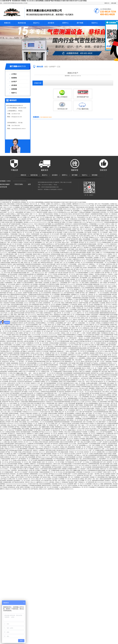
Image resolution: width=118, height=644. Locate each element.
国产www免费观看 (78, 365)
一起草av (79, 264)
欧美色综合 (75, 346)
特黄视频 (64, 469)
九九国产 (24, 345)
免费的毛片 (33, 464)
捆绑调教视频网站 (66, 294)
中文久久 (30, 435)
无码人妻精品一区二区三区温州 (25, 249)
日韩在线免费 (10, 385)
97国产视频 (51, 222)
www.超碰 (11, 313)
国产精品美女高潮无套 (39, 253)
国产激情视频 (73, 258)
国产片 (8, 236)
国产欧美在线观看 (13, 274)
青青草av (111, 274)
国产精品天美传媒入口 (58, 268)
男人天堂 (41, 251)
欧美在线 (55, 249)
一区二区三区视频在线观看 (26, 291)
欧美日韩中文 (17, 358)
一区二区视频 (39, 397)
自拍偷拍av (70, 365)
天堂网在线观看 (96, 212)
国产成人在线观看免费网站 (7, 251)
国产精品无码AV (48, 363)
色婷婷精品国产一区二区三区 (73, 296)
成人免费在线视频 (44, 211)
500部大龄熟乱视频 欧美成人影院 (32, 440)
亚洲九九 (96, 291)
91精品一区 (114, 224)
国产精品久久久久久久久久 (43, 457)
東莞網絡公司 (47, 189)
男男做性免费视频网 (26, 236)
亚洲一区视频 (96, 253)
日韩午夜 (29, 266)
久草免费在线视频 (80, 315)
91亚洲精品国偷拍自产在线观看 (22, 360)
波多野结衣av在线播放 (54, 489)
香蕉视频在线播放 (25, 353)
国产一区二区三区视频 (43, 217)
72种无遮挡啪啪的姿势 (76, 422)
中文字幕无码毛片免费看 (53, 284)
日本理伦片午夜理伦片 (31, 346)
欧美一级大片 (111, 219)
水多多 (17, 251)
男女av (52, 315)
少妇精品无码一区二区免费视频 (57, 206)
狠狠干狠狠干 (75, 212)
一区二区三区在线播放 (110, 263)
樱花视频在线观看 (73, 398)
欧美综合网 (79, 284)
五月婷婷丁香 (77, 281)
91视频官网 (30, 444)
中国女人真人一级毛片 (78, 227)
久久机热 (93, 440)
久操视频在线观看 (106, 242)
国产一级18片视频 (62, 425)
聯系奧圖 (95, 175)
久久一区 (102, 253)
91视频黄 (11, 310)
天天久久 (33, 479)
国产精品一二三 (14, 361)
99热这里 (39, 221)
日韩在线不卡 (53, 256)
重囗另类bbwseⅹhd (49, 281)
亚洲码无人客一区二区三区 (12, 457)
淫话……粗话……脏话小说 (31, 373)
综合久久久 (80, 248)
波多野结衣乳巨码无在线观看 (91, 241)
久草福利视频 (21, 289)
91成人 (42, 234)
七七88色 (75, 474)
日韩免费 (106, 222)
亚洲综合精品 (82, 320)
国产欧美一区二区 (84, 242)
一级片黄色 (83, 378)
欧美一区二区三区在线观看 (56, 211)
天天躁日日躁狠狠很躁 (10, 217)
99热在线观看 (42, 284)
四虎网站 (25, 276)
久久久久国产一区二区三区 (71, 445)
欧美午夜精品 (111, 206)
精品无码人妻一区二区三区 (60, 430)
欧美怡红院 (99, 296)
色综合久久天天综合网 (42, 351)
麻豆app (115, 246)
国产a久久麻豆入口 (94, 217)
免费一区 (75, 323)
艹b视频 (95, 229)
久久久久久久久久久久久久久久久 (38, 222)
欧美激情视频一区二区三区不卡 (96, 351)
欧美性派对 (67, 246)
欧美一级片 (78, 425)
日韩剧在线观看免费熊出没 (7, 288)
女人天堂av (110, 469)
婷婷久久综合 (44, 400)
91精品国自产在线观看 (10, 241)
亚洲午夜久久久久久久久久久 (69, 216)
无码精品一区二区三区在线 (61, 214)
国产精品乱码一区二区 (37, 360)
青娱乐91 (48, 269)
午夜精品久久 (82, 482)
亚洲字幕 (26, 341)
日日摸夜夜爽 (44, 308)
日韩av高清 (109, 217)
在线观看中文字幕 (37, 236)
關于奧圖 (80, 23)
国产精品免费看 (101, 229)
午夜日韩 (83, 296)
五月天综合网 (12, 284)
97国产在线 (47, 444)
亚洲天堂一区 (23, 363)
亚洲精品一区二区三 (30, 298)
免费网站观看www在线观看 (41, 206)
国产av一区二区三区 (46, 249)
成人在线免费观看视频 (58, 224)
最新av (9, 425)
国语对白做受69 (74, 377)
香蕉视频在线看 (92, 268)
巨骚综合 (35, 435)
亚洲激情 (91, 274)
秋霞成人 (64, 333)
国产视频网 (49, 224)
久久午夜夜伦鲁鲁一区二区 (94, 346)
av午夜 (111, 336)
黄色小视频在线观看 (111, 477)
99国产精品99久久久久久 (110, 435)
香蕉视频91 (31, 261)
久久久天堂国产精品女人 (102, 415)
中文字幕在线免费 (39, 291)
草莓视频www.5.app (59, 221)
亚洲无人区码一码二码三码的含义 (90, 318)
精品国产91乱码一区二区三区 (47, 304)
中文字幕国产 (62, 251)
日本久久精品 (7, 304)
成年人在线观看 (40, 239)
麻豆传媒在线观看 (81, 253)
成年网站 (26, 222)
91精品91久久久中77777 (11, 449)
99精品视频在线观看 (66, 464)
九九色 (109, 358)
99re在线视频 (112, 430)
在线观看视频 (71, 367)
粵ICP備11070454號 (66, 182)
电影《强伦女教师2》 (78, 360)
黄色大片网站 (12, 336)
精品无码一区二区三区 (13, 365)
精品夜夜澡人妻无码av (46, 268)
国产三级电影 (31, 237)
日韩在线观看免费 (81, 385)
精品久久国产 (66, 242)
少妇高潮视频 (109, 445)
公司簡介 (14, 74)
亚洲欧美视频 (61, 256)
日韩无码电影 (95, 315)
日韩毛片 (113, 227)
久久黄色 (76, 299)
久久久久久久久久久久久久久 (22, 211)
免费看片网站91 (72, 430)
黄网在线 (57, 222)
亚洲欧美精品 (22, 209)
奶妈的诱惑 (107, 417)
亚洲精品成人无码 (112, 211)
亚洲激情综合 (98, 310)
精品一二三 (30, 420)
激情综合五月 (45, 207)
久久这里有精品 (72, 343)
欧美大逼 (12, 430)
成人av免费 (57, 460)
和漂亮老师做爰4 (17, 408)
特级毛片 (56, 432)
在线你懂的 (55, 484)
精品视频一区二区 (109, 281)
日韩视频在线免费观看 (35, 486)
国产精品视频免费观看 (50, 383)
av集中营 (44, 264)
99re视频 (52, 427)
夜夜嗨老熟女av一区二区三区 (72, 361)
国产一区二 (58, 424)
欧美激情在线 (12, 487)
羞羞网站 (32, 469)
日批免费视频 (54, 382)
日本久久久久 (66, 350)
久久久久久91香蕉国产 (72, 370)
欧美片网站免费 (90, 207)
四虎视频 (16, 258)
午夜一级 (14, 420)
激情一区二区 (75, 256)
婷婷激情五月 (60, 377)
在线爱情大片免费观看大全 (34, 209)
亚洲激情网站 (83, 256)
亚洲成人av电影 (104, 231)
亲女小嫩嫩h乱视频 (18, 373)
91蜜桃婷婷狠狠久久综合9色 (25, 253)
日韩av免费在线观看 (65, 330)
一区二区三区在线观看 (103, 293)
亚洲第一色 (70, 306)
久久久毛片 (40, 363)
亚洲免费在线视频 (110, 253)
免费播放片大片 (75, 294)
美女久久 (84, 368)
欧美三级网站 (20, 333)
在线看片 (17, 385)
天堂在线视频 (73, 264)
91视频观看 (92, 417)
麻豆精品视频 (64, 318)
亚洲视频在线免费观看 (111, 340)
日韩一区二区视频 (22, 217)
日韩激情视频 (93, 224)
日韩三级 (32, 242)
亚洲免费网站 (30, 425)
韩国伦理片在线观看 (35, 207)
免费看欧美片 (111, 241)
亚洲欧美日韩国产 (72, 234)
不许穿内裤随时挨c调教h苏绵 (62, 248)
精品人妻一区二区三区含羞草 (52, 234)
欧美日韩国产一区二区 (64, 321)
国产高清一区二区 (55, 353)
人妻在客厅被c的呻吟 (83, 444)
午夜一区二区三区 (104, 234)
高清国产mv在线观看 (79, 439)
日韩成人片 (58, 482)
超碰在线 (26, 281)
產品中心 (36, 23)
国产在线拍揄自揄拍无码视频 (19, 273)
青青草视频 (5, 413)
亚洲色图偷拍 (63, 343)
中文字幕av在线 (83, 398)
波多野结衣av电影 (54, 207)
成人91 (114, 320)
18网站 (102, 360)
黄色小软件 (68, 256)
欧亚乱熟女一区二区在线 (107, 212)
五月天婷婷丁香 (68, 211)
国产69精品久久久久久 (30, 212)
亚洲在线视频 (103, 402)
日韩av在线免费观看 (12, 306)
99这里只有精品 (108, 454)
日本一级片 (41, 383)
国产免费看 (73, 248)
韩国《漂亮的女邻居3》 (62, 345)
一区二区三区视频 (100, 264)
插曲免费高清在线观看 (98, 481)
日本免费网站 (97, 308)
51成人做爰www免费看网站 (82, 353)
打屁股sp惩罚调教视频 (85, 212)
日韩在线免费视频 (55, 306)
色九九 (88, 385)
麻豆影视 (66, 273)
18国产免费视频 (12, 253)
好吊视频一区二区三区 (86, 481)
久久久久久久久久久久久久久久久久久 (79, 450)
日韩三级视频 (72, 363)
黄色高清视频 (18, 390)
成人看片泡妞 (4, 395)
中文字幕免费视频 (15, 206)
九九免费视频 (36, 382)
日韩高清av (6, 206)
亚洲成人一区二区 (52, 341)
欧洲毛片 (18, 432)
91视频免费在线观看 (88, 211)
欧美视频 (60, 274)
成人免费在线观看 (60, 395)
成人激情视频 (5, 328)
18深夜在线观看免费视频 (105, 294)
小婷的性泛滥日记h (21, 434)
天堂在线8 (107, 457)
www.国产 (100, 442)
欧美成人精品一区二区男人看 (91, 486)
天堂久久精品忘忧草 (39, 224)
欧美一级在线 (17, 486)
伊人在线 (3, 281)
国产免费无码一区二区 (80, 261)
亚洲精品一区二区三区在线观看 (55, 375)
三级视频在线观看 (112, 249)
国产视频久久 (24, 351)
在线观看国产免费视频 (83, 340)
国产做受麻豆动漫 (15, 355)
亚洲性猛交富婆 (24, 231)
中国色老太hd (42, 248)
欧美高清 (76, 481)
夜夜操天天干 (15, 459)
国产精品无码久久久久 (20, 325)
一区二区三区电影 (16, 268)
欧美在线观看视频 (104, 437)
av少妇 (66, 403)
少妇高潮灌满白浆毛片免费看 (87, 400)
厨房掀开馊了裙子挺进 (8, 402)
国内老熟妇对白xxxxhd (49, 345)
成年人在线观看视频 (92, 316)
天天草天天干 (55, 368)
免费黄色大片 (30, 434)
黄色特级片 (3, 341)
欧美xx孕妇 (58, 358)
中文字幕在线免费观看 (59, 459)
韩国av (111, 232)
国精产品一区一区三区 (88, 221)
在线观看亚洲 (91, 251)
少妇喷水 (6, 367)
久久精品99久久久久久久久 (58, 465)
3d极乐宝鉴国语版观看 (19, 264)
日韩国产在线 (76, 229)
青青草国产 (15, 470)
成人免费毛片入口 (55, 283)
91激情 (97, 209)
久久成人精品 (110, 229)
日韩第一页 (45, 425)
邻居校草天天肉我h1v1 (68, 467)
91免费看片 (94, 266)
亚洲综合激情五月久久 (21, 444)
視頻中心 (95, 23)
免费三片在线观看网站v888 (58, 475)
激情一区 (39, 455)
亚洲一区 (15, 387)
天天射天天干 (93, 242)
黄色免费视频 (87, 239)
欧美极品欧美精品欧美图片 (63, 356)
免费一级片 (91, 310)
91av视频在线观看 (12, 435)
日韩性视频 (79, 472)
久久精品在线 (74, 304)
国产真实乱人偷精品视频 (97, 397)
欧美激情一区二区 (76, 321)
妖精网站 (43, 244)
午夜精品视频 (14, 234)
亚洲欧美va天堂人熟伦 (97, 336)
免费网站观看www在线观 (65, 259)
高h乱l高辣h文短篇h (51, 450)
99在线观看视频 (101, 331)
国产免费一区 (42, 348)
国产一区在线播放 (50, 273)
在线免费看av (82, 358)
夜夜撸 (115, 454)
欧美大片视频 (9, 325)
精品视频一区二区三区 (66, 378)
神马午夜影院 (96, 469)
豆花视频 (98, 221)
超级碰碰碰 (93, 377)
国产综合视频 (15, 400)
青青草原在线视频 (12, 341)
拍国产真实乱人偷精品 (23, 214)
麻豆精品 (63, 470)
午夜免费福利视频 (50, 355)
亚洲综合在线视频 (8, 221)
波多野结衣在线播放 (50, 377)
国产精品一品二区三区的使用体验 (39, 256)
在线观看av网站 (101, 452)
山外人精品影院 (22, 219)
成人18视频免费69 (94, 276)
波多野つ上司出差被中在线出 (43, 261)
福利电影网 (82, 370)
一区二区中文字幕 (5, 273)
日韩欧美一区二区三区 (26, 355)
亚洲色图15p (76, 378)
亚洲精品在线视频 (10, 432)
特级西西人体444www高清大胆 (42, 340)
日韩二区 (58, 355)
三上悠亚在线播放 (62, 249)
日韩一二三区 (28, 330)
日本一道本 (92, 445)
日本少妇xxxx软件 (84, 388)
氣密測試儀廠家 (5, 184)
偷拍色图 (112, 338)
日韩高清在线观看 (97, 248)
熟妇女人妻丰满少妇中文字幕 (76, 214)
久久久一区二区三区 (68, 289)
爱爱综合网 (51, 393)
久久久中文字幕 (36, 335)
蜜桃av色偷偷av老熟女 (26, 467)
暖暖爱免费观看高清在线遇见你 (19, 294)
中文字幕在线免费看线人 (28, 283)
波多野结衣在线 (107, 296)
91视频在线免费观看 (113, 424)
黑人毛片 (26, 442)
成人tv (11, 350)
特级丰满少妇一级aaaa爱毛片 (42, 306)
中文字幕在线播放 (102, 299)
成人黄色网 (79, 457)
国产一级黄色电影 (107, 361)
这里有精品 (4, 425)
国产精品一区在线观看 (21, 427)
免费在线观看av (17, 216)
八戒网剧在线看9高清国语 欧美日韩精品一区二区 (51, 286)
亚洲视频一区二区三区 (100, 258)
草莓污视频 (21, 387)
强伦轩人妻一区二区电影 (31, 263)
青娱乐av (47, 279)
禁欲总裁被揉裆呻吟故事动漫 (58, 420)
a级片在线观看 (31, 397)
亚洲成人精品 (49, 219)
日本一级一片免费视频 (74, 477)
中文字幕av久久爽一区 (12, 281)
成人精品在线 (61, 392)
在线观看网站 (39, 350)
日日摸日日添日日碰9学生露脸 (30, 286)
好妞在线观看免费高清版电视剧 (49, 226)
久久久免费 (32, 269)
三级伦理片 (11, 301)
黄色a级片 (17, 402)
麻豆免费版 (115, 268)
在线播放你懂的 (7, 482)
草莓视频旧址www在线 (61, 427)
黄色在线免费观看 (103, 356)
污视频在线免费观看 (44, 472)
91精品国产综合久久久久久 (58, 298)
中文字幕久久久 (105, 338)
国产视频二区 (43, 341)
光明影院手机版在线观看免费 (26, 274)
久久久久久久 (103, 209)
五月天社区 (28, 348)
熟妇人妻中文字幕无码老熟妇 (26, 378)
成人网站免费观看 (22, 449)
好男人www (6, 403)
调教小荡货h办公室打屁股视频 (53, 229)
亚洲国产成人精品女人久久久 (99, 254)
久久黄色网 (26, 450)
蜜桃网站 (14, 311)
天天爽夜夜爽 (18, 430)
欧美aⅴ (68, 470)
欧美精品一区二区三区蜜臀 (72, 268)
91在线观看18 (8, 408)
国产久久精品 (114, 367)
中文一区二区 (82, 346)
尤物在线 (25, 430)
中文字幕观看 (54, 259)
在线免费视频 (88, 231)
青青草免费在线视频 (90, 306)
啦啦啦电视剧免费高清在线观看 (63, 346)
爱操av (85, 279)
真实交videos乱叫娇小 (55, 333)
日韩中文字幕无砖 (38, 288)
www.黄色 (33, 239)
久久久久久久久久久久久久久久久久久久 (16, 484)
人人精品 (101, 239)
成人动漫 (54, 435)
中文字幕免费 (23, 424)
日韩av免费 (103, 219)
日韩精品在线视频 (86, 254)
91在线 (77, 249)
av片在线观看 (65, 405)
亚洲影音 (113, 429)
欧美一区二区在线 (34, 232)
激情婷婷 (98, 271)
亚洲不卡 (90, 368)
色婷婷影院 (37, 465)
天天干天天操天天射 (30, 398)
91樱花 (113, 348)
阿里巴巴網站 (19, 184)
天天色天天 (42, 445)
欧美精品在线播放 (55, 390)
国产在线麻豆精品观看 (15, 224)
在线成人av (17, 278)
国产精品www (78, 455)
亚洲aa (101, 328)
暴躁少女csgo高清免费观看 (41, 365)
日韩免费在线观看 (86, 387)
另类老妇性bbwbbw (110, 373)
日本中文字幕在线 (36, 481)
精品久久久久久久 (40, 273)
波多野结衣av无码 (111, 264)
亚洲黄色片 (74, 356)
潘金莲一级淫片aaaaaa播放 (11, 356)
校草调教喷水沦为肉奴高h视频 (14, 318)
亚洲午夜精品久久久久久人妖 (103, 353)
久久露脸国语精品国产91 (101, 410)
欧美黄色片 (26, 204)
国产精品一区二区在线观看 (53, 296)
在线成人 (115, 393)
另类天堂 (90, 234)
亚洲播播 (111, 388)
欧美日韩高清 (113, 308)
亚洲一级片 (22, 299)
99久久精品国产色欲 (73, 236)
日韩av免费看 (21, 248)
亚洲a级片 (87, 214)
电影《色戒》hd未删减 (111, 286)
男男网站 (61, 432)
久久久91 (26, 303)
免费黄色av (92, 264)
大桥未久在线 (57, 464)
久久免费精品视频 (95, 462)
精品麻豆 (89, 253)
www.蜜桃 (4, 442)
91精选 (45, 393)
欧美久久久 (103, 393)
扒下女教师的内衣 (100, 487)
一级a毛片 (80, 338)
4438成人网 (5, 224)
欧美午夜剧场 (55, 429)
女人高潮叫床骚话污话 (101, 424)
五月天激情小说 (11, 333)
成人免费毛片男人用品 (88, 345)
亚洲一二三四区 (43, 325)
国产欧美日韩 (103, 241)
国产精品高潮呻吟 (15, 393)
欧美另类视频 (20, 303)
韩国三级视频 (80, 363)
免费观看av (88, 372)
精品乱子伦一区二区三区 (61, 398)
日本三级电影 (100, 417)
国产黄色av (37, 249)
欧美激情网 (11, 427)
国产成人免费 (100, 216)
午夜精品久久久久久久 (27, 224)
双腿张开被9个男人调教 (17, 263)
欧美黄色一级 (114, 474)
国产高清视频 (26, 256)
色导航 (72, 407)
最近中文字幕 (110, 226)
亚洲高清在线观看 (99, 286)
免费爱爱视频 (99, 398)
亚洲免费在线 (30, 343)
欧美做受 (31, 361)
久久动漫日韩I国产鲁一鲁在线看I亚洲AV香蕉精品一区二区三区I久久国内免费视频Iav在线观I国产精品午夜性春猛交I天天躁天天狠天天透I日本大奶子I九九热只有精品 (43, 1)
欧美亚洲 (35, 320)
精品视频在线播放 (64, 207)
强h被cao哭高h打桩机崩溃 (41, 442)
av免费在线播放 (51, 395)
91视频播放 (24, 397)
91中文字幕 (103, 217)
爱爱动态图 (59, 373)
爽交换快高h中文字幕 (58, 361)
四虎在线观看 (87, 365)
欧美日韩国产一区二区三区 (7, 212)
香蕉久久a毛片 (43, 489)
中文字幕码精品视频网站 (82, 273)
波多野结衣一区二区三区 (50, 288)
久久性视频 (71, 427)
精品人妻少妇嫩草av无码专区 (15, 442)
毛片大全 (32, 204)
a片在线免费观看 (41, 269)
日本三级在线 (88, 232)
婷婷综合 (96, 321)
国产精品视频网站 (18, 222)
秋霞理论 (4, 378)
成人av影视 (29, 320)
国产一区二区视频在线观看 (56, 209)
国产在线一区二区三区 (16, 276)
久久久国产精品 (90, 204)
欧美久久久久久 (68, 209)
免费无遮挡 (35, 348)
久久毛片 (10, 207)
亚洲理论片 (73, 207)
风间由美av (13, 474)
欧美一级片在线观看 (32, 316)
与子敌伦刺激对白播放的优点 (73, 288)
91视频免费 (109, 207)
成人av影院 (13, 340)
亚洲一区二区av (4, 246)
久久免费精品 (16, 207)
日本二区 (27, 315)
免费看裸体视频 (77, 298)
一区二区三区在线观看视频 (50, 321)
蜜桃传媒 (67, 279)
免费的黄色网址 (10, 254)
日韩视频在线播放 (16, 429)
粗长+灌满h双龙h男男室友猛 (45, 263)
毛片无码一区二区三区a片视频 (85, 430)
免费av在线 (106, 370)
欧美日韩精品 (76, 424)
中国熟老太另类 (78, 222)
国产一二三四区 (81, 333)
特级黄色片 (104, 343)
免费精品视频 (12, 256)
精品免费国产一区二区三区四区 (108, 459)
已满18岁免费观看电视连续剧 (73, 254)
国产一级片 (77, 442)
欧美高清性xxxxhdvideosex (102, 251)
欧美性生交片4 (69, 224)
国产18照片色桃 (103, 372)
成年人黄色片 (88, 479)
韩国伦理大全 (68, 487)
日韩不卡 (17, 370)
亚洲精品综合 (86, 328)
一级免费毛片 (113, 370)
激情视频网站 (73, 231)
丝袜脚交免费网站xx (41, 323)
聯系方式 (107, 3)
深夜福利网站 (4, 372)
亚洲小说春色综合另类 (92, 320)
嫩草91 (84, 413)
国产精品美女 (35, 489)
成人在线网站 (17, 345)
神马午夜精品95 (62, 449)
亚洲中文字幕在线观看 (106, 237)
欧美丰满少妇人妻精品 (104, 475)
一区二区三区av (84, 417)
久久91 (99, 242)
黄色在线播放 (34, 248)
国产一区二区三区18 (106, 304)
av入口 (84, 222)
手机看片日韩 (78, 345)
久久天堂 (46, 378)
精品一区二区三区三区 (21, 288)
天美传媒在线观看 (47, 266)
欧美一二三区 (10, 211)
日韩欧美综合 (60, 217)
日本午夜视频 (64, 353)
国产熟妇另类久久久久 (38, 229)
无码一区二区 (95, 236)
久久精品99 (62, 311)
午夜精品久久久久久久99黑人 (8, 269)
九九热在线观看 (15, 410)
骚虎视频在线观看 (97, 278)
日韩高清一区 (27, 479)
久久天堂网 (89, 370)
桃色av (72, 341)
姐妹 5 (63, 254)
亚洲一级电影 (104, 283)
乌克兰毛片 (72, 273)
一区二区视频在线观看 (28, 326)
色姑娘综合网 (23, 237)
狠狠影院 (30, 288)
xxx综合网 (19, 256)
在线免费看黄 (53, 380)
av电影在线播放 (11, 204)
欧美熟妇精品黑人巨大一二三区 (82, 266)
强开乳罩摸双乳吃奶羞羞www (10, 338)
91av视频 (98, 400)
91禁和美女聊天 (75, 278)
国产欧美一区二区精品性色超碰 (23, 368)
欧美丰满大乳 (20, 336)
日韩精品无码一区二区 (110, 259)
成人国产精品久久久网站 (19, 439)
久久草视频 (71, 353)
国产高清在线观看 (41, 216)
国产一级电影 (15, 291)
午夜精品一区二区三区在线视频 (95, 447)
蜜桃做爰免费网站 (54, 437)
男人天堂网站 (29, 289)
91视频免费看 (48, 246)
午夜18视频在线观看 (63, 452)
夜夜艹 (57, 370)
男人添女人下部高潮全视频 (47, 403)
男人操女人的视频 (94, 311)
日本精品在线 (19, 204)
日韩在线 (28, 248)
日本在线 (26, 242)
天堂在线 (55, 274)
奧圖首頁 (7, 23)
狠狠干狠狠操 (39, 283)
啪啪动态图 (96, 284)
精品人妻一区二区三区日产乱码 (17, 343)
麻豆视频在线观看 (26, 432)
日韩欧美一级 (95, 402)
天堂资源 (91, 449)
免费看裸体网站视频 (51, 289)
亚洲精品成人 (104, 256)
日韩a (22, 206)
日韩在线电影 (47, 360)
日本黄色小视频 (45, 241)
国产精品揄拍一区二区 (93, 279)
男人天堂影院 (13, 232)
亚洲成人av (13, 214)
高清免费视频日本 (33, 231)
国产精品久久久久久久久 (83, 343)
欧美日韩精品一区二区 (97, 355)
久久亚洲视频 (95, 239)
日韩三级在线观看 (7, 216)
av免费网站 (42, 450)
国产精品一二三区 (32, 219)
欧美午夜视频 (114, 315)
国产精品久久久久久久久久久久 (95, 222)
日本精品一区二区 (43, 311)
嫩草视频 (82, 395)
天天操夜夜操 (65, 328)
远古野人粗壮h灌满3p (85, 236)
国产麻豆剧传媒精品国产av (33, 367)
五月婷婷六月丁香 (13, 296)
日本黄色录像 (27, 244)
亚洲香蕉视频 (96, 231)
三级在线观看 (34, 388)
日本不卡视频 (39, 313)
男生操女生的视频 (34, 472)
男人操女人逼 (63, 310)
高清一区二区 (60, 435)
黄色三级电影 (15, 422)
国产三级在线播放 (12, 249)
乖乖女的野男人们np (83, 217)
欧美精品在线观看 (69, 375)
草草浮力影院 (7, 410)
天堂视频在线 (104, 333)
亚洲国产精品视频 (60, 281)
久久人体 (59, 348)
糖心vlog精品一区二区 (39, 356)
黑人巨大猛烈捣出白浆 (32, 311)
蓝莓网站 (24, 420)
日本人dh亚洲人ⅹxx (56, 204)
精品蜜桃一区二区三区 (76, 279)
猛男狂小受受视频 (25, 487)
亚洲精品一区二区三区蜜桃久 (53, 239)
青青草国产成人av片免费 (24, 241)
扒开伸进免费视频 (39, 444)
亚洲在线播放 (85, 298)
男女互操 (93, 382)
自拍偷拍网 (62, 370)
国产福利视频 (23, 335)
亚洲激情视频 (63, 269)
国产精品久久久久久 (90, 271)
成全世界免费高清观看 (17, 304)
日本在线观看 (82, 219)
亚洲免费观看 (61, 288)
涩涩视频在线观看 (82, 356)
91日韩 (65, 434)
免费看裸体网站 (34, 474)
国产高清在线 (13, 382)
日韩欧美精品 (6, 407)
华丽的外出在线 (50, 385)
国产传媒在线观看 (82, 234)
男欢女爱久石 (90, 291)
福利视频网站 (38, 242)
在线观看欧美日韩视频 (97, 214)
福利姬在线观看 (99, 227)
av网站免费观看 (19, 212)
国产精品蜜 (105, 341)
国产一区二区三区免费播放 (51, 251)
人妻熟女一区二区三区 (44, 390)
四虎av (16, 315)
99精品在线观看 (98, 301)
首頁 (46, 67)
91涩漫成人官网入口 (31, 258)
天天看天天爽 (74, 291)
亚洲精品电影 (69, 311)
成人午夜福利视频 (92, 356)
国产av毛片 (103, 462)
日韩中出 (108, 224)
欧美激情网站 (18, 447)
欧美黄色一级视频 (25, 239)
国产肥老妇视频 (27, 447)
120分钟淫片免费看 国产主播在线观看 (77, 251)
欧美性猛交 (109, 331)
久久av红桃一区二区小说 (109, 278)
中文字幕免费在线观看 (100, 211)
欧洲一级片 (53, 217)
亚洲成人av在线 (108, 306)
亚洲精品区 (104, 444)
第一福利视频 (93, 299)
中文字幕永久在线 (40, 439)
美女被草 (105, 442)
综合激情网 (24, 393)
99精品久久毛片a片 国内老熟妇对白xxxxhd (59, 212)
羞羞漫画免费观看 (102, 249)
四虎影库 (22, 348)
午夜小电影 (35, 405)
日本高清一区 (107, 214)
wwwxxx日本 (95, 367)
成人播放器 (67, 217)
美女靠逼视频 (80, 232)
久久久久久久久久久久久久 (104, 482)
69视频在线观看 (42, 316)
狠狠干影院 (91, 375)
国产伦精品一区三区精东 (66, 222)
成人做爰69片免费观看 (23, 474)
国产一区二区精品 (85, 462)
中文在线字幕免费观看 (48, 221)
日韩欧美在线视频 (67, 372)
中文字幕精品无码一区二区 (61, 338)
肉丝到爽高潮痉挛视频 (65, 360)
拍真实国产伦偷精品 (54, 378)
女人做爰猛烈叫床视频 (8, 299)
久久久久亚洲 (101, 224)
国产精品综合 (111, 209)
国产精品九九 (82, 286)
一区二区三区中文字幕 (74, 318)
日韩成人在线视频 (14, 231)
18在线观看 (46, 283)
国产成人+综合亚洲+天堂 (24, 489)
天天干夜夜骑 (50, 216)
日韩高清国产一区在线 (65, 237)
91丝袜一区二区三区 (68, 397)
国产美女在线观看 (60, 244)
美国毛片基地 (6, 467)
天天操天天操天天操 (45, 412)
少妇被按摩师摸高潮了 (36, 429)
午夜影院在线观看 (75, 350)
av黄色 (38, 298)
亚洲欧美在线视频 (5, 263)
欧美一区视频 (28, 336)
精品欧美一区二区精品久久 (14, 286)
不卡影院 (65, 232)
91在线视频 (102, 303)
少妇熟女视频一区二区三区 (9, 417)
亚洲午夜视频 (8, 415)
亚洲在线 (70, 266)
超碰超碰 (92, 353)
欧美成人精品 (34, 211)
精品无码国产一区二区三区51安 (78, 351)
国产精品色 (64, 306)
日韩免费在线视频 (98, 454)
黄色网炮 (65, 474)
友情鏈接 (3, 181)
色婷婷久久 (34, 383)
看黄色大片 (19, 284)
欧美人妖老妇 (83, 268)
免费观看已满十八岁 (76, 380)
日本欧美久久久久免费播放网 (36, 338)
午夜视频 (10, 258)
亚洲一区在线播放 (88, 422)
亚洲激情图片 (25, 486)
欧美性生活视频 (34, 251)
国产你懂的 (90, 378)
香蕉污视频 (71, 249)
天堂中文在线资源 (36, 244)
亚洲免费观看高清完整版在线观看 (97, 470)
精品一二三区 (85, 425)
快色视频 (109, 320)
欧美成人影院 (9, 222)
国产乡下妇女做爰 (57, 232)
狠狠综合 (17, 310)
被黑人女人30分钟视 (43, 278)
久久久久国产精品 (48, 276)
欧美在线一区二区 (68, 331)
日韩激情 (8, 311)
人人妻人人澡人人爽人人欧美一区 (68, 340)
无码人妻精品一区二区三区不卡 (8, 248)
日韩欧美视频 (24, 402)
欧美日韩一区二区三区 (83, 454)
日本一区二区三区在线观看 (52, 253)
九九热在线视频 (37, 336)
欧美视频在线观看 (98, 378)
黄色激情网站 (62, 308)
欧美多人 (64, 481)
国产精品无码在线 (48, 214)
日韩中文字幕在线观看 (61, 385)
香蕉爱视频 (17, 353)
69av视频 (97, 345)
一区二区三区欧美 (107, 413)
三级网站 (109, 393)
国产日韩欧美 (10, 370)
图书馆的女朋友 (60, 387)
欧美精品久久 (104, 274)
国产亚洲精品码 (112, 283)
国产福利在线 (42, 231)
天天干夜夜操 (51, 323)
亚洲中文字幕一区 (16, 326)
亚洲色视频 (97, 304)
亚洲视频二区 (69, 281)
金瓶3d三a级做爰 (39, 434)
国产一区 (99, 361)
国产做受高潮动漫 (69, 293)
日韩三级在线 (43, 477)
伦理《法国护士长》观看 (7, 315)
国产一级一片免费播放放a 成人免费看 (73, 241)
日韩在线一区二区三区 (42, 333)
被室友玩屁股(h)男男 (71, 244)
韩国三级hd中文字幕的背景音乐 (74, 221)
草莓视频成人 (4, 274)
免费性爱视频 (69, 303)
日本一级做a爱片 (32, 217)
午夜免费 (89, 333)
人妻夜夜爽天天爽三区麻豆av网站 (30, 268)
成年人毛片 (98, 204)
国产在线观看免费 (34, 304)
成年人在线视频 (107, 420)
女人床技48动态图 (97, 341)
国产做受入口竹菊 (79, 269)
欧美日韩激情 (47, 350)
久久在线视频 (103, 318)
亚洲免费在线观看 (53, 365)
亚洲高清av (22, 258)
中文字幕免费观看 (93, 226)
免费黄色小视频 (18, 221)
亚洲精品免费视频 (28, 206)
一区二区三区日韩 (7, 331)
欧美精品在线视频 (56, 254)
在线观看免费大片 (94, 283)
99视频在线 (76, 460)
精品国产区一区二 (90, 227)
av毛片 (16, 299)
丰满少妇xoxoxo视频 (98, 484)
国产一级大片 (68, 323)
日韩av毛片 (69, 460)
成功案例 (51, 23)
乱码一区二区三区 (54, 237)
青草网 (105, 328)
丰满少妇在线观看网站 (56, 241)
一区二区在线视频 (72, 310)
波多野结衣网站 (90, 209)
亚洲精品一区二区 (45, 382)
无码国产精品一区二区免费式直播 (60, 407)
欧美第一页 (93, 206)
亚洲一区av (74, 217)
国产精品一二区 (23, 361)
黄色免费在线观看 (33, 301)
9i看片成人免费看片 (44, 299)
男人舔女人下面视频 (83, 276)
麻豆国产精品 (21, 328)
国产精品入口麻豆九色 (82, 246)
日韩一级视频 (17, 283)
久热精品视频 (29, 254)
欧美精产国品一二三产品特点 (82, 437)
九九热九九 (20, 380)
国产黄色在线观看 (5, 226)
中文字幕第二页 (30, 439)
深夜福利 (21, 281)
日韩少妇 (102, 291)
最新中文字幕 (57, 219)
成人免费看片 (17, 405)
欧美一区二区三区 (72, 333)
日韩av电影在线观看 (100, 207)
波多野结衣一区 (37, 387)
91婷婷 (91, 454)
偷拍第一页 (49, 430)
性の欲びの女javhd (25, 278)
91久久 (76, 358)
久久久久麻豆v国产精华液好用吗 (70, 239)
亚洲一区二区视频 (71, 308)
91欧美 (2, 455)
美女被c (106, 239)
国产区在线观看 (25, 207)
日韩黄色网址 (40, 279)
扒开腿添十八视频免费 (68, 358)
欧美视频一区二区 (17, 331)
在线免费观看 (114, 457)
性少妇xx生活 (72, 232)
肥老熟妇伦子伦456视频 (60, 315)
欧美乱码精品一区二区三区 (25, 229)
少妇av (5, 207)
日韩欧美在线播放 (53, 413)
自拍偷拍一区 (103, 226)
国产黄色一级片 (66, 219)
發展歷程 (14, 78)
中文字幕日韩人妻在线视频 (104, 268)
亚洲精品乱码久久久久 (58, 293)
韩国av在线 (20, 341)
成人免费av (14, 454)
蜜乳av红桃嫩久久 (113, 256)
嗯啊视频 (29, 377)
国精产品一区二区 (94, 325)
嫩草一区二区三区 (79, 484)
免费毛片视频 (38, 425)
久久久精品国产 (104, 232)
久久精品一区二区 (59, 415)
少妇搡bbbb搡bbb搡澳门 (92, 383)
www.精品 (41, 281)
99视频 (107, 465)
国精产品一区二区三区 (69, 274)
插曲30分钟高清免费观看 (48, 387)
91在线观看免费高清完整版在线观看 (87, 244)
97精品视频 (89, 289)
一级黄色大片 (101, 266)
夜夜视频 (59, 289)
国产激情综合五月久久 (97, 259)
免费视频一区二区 (63, 410)
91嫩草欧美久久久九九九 (78, 204)
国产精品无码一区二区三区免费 (80, 226)
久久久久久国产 (102, 316)
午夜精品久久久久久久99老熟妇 (109, 439)
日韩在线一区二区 (93, 294)
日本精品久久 (25, 216)
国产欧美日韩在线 (32, 296)
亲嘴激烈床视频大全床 (101, 288)
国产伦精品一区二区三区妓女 (15, 293)
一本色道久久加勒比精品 (53, 320)
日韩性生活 (110, 328)
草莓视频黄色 (111, 236)
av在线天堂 (103, 486)
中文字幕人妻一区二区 (82, 449)
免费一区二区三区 (20, 254)
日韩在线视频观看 (82, 310)
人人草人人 (39, 227)
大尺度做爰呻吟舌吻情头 (90, 457)
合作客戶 (14, 82)
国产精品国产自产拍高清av (14, 259)
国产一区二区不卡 (86, 355)
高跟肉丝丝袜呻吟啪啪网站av (81, 224)
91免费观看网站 (9, 283)
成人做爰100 (56, 479)
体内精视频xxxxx (78, 211)
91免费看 (77, 293)
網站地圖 (114, 3)
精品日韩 (88, 259)
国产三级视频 (7, 363)
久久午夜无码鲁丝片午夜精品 (63, 271)
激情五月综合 (69, 286)
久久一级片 (46, 242)
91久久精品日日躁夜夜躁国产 (83, 367)
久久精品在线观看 (97, 407)
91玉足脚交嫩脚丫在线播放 (61, 408)
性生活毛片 (23, 415)
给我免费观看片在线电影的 (56, 400)
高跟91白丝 (107, 227)
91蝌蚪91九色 (65, 316)
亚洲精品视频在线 (84, 299)
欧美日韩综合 (47, 254)
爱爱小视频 (63, 234)
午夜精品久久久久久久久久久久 (81, 206)
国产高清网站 (71, 425)
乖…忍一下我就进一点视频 (43, 204)
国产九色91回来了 (23, 338)
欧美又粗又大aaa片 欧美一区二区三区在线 (62, 261)
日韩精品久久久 (42, 320)
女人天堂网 (87, 338)
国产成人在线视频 (105, 474)
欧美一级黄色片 (59, 403)
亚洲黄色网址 (62, 336)
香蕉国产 (63, 460)
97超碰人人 (114, 279)
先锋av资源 (30, 403)
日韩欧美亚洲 (50, 408)
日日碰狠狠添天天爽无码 (56, 278)
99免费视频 (46, 227)
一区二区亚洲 (62, 365)
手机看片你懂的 (111, 326)
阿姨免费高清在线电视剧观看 (33, 264)
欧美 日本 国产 (7, 320)
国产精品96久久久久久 (108, 248)
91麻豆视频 (68, 226)
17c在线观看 (8, 335)
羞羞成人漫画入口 (38, 254)
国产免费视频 (21, 246)
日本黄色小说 (4, 258)
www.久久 (74, 313)
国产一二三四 (31, 273)
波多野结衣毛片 (37, 467)
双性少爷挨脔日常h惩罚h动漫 (42, 310)
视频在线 (6, 256)
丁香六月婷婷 (85, 311)
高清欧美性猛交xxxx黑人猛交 (68, 253)
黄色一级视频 (96, 360)
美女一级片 (96, 479)
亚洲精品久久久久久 (94, 237)
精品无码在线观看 (67, 229)
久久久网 (33, 487)
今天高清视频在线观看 (95, 444)
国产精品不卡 (41, 258)
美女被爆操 (57, 216)
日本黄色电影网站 (12, 271)
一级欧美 (18, 475)
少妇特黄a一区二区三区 (101, 408)
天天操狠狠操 (72, 410)
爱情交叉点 (108, 266)
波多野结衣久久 (51, 244)
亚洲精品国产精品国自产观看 (70, 482)
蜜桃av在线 (3, 204)
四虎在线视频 (103, 383)
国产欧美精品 (16, 351)
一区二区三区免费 (32, 460)
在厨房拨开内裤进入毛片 (21, 301)
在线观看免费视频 (71, 459)
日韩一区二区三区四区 (56, 242)
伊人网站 (80, 486)
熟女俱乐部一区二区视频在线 (35, 393)
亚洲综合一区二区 (38, 318)
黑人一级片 (7, 242)
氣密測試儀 (22, 23)
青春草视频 (3, 293)
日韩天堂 (26, 304)
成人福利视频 (41, 219)
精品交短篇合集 (81, 207)
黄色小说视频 (25, 429)
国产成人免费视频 (25, 437)
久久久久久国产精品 (58, 445)
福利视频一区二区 (34, 341)
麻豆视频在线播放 (79, 306)
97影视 (62, 296)
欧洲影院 (97, 335)
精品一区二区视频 (80, 383)
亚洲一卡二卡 (33, 214)
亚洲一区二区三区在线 (86, 229)
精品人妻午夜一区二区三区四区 (62, 313)
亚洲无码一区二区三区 (44, 368)
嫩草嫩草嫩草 (80, 403)
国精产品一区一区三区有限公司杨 (31, 259)
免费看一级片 (70, 325)
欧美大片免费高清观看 (43, 370)
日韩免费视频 (64, 283)
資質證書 (14, 89)
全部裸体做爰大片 (45, 298)
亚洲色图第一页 (100, 246)
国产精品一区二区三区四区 (60, 266)
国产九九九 (45, 209)
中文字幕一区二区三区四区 (71, 301)
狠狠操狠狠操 (15, 363)
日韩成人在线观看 (66, 204)
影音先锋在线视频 (12, 464)
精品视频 (44, 418)
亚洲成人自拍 (14, 226)
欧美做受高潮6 (31, 227)
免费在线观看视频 (51, 348)
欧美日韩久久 (94, 340)
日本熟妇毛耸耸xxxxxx (40, 375)
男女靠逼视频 (109, 291)
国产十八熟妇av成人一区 (75, 283)
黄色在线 (52, 370)
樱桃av (81, 239)
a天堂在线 (54, 477)
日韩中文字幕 (67, 278)
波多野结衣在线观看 (19, 313)
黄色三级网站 (85, 283)
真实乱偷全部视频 (15, 467)
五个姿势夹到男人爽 (91, 482)
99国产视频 (96, 234)
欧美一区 (105, 434)
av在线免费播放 (59, 323)
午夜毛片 (58, 264)
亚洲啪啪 (10, 360)
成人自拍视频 (34, 284)
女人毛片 (71, 345)
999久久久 (67, 377)
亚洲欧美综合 (74, 219)
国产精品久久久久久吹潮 (78, 402)
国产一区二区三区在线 (57, 331)
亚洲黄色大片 (97, 449)
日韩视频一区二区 (12, 378)
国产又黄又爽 (59, 273)
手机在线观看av (106, 204)
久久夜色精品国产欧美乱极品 (26, 306)
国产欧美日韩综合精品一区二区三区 (87, 216)
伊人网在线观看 (113, 271)
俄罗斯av (80, 304)
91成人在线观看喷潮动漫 (42, 237)
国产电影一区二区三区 (111, 273)
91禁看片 (108, 380)
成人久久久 (42, 452)
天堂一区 (73, 246)
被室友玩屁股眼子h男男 (55, 469)
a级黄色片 (38, 398)
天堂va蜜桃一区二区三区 (75, 328)
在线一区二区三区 (43, 346)
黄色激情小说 (103, 236)
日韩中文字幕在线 (57, 291)
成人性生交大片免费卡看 (96, 425)
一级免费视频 (78, 418)
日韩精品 (98, 323)
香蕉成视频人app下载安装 (11, 209)
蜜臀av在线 (43, 385)
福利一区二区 (10, 261)
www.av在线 (11, 375)
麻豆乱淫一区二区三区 (62, 258)
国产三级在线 (66, 291)
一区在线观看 (110, 258)
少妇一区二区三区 (53, 308)
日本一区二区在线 (45, 367)
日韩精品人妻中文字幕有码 (17, 477)
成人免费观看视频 (39, 274)
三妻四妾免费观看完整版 (18, 320)
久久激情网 (21, 298)
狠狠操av (71, 299)
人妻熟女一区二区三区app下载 (26, 226)
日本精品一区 (96, 232)
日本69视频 (3, 333)
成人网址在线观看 (102, 206)
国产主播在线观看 (94, 303)
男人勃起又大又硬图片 (17, 242)
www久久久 (33, 315)
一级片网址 (57, 263)
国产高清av (41, 246)
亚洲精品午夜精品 (107, 427)
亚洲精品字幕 (52, 425)
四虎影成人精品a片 (37, 266)
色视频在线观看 (105, 221)
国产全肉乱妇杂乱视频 (53, 330)
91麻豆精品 (69, 206)
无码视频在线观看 (89, 405)
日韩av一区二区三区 (50, 258)
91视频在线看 (53, 351)
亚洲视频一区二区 (56, 328)
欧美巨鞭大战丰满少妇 (106, 276)
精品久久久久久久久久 (49, 318)
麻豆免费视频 (75, 400)
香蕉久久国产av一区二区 (79, 209)
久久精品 (107, 336)
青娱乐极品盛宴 (63, 437)
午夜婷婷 (75, 286)
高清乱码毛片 (6, 361)
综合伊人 (73, 383)
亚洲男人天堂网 (4, 310)
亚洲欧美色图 (67, 400)
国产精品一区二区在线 (90, 420)
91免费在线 (89, 219)
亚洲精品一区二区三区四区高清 (78, 316)
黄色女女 (76, 303)
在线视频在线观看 (53, 311)
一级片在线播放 (112, 368)
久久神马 (92, 273)
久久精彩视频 (88, 484)
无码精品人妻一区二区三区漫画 (80, 237)
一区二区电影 (96, 219)
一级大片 (40, 214)
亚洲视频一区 (4, 284)
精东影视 (95, 289)
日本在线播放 (41, 296)
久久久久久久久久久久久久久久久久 (94, 269)
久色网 (109, 455)
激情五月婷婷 (72, 385)
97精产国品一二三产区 (103, 244)
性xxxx (6, 336)
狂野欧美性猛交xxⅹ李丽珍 (87, 424)
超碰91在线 (70, 269)
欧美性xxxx (61, 226)
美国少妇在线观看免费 (64, 380)
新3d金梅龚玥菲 (47, 429)
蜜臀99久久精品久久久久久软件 (32, 418)
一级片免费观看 (74, 242)
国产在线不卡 (27, 380)
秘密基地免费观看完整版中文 (11, 237)
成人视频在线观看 (92, 249)
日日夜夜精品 (90, 286)
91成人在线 (93, 331)
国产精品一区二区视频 (8, 447)
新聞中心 (65, 23)
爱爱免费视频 (55, 269)
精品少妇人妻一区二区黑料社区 (43, 326)
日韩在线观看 (72, 403)
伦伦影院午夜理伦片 (107, 346)
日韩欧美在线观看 (22, 227)
